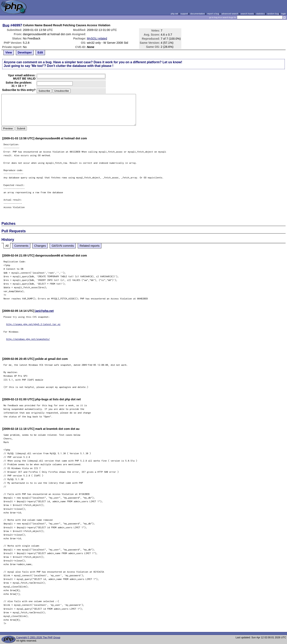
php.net (174, 14)
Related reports (90, 246)
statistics (260, 14)
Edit (40, 52)
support (184, 14)
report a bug (213, 14)
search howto (247, 14)
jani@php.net (44, 311)
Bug (6, 25)
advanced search (230, 14)
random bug (273, 14)
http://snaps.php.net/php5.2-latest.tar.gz (33, 324)
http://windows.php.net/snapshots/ (28, 339)
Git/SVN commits (63, 246)
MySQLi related (97, 38)
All (7, 246)
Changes (40, 246)
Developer (25, 52)
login (284, 14)
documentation (198, 14)
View (9, 52)
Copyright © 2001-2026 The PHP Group (38, 637)
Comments (21, 246)
